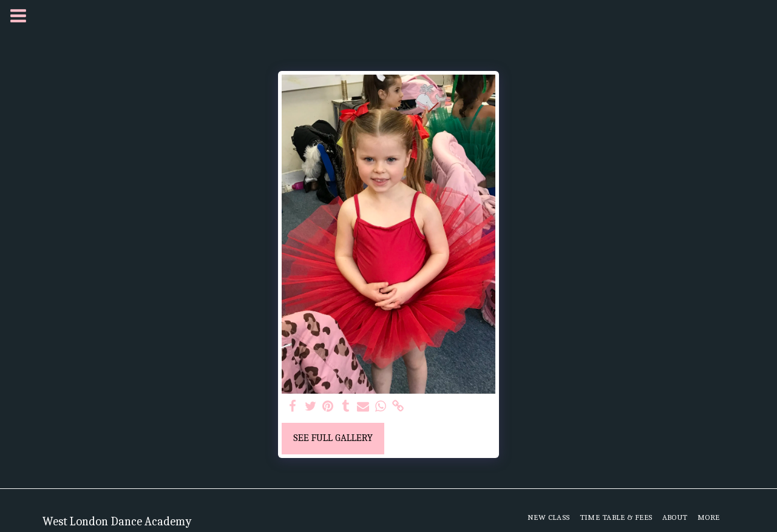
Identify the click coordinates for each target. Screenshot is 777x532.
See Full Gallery (333, 438)
